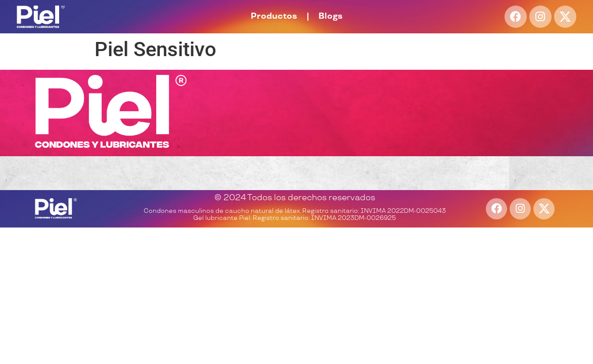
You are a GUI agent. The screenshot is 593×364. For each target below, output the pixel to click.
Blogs (331, 16)
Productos (274, 16)
